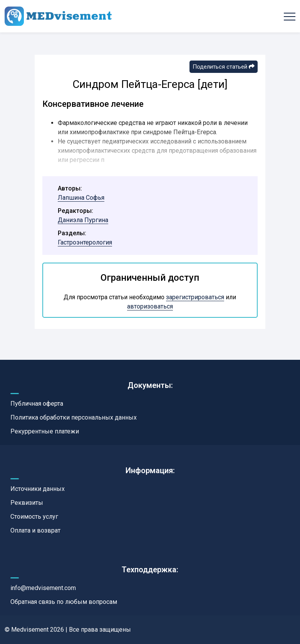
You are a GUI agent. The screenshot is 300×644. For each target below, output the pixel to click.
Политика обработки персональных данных (74, 417)
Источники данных (38, 489)
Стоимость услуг (34, 517)
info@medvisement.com (43, 588)
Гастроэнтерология (85, 242)
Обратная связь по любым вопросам (64, 602)
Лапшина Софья (81, 198)
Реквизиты (27, 503)
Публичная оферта (37, 404)
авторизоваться (150, 306)
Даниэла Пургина (83, 220)
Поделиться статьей (224, 67)
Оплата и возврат (35, 530)
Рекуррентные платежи (45, 431)
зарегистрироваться (195, 297)
